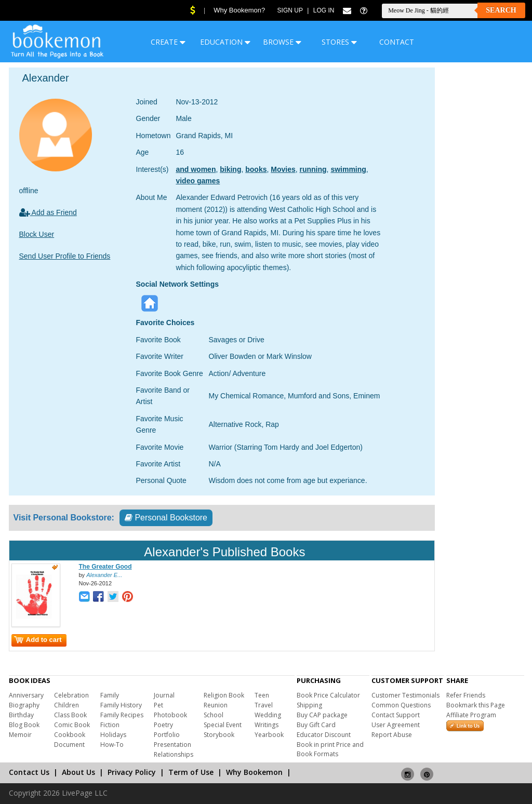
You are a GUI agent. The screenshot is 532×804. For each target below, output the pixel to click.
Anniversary (26, 695)
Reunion (216, 705)
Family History (121, 705)
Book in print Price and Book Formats (330, 749)
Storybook (219, 735)
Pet (158, 705)
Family (110, 695)
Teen (262, 695)
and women (196, 169)
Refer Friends (466, 695)
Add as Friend (48, 212)
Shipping (309, 705)
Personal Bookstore (166, 518)
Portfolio (167, 735)
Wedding (268, 715)
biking (230, 169)
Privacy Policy (132, 772)
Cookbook (70, 735)
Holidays (113, 735)
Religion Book (224, 695)
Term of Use (191, 772)
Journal (164, 695)
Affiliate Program (471, 715)
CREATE (168, 42)
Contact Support (396, 715)
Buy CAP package (322, 715)
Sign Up (290, 10)
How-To (112, 745)
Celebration (71, 695)
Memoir (20, 735)
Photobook (170, 715)
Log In (324, 10)
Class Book (70, 715)
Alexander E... (104, 575)
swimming (348, 169)
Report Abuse (392, 735)
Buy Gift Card (316, 725)
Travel (264, 705)
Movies (283, 169)
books (256, 169)
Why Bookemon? (239, 10)
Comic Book (72, 725)
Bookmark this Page (476, 705)
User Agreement (396, 725)
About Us (78, 772)
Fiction (110, 725)
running (313, 169)
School (214, 715)
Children (66, 705)
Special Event (223, 725)
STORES (339, 42)
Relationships (174, 754)
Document (69, 745)
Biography (24, 705)
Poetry (163, 725)
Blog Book (24, 725)
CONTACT (397, 42)
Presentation (172, 745)
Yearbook (269, 735)
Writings (267, 725)
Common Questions (401, 705)
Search (501, 10)
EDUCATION (225, 42)
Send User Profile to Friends (65, 256)
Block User (37, 234)
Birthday (21, 715)
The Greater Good (105, 567)
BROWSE (282, 42)
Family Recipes (122, 715)
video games (198, 181)
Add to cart (38, 640)
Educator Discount (324, 735)
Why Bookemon (254, 772)
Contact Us (29, 772)
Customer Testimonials (405, 695)
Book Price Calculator (328, 695)
